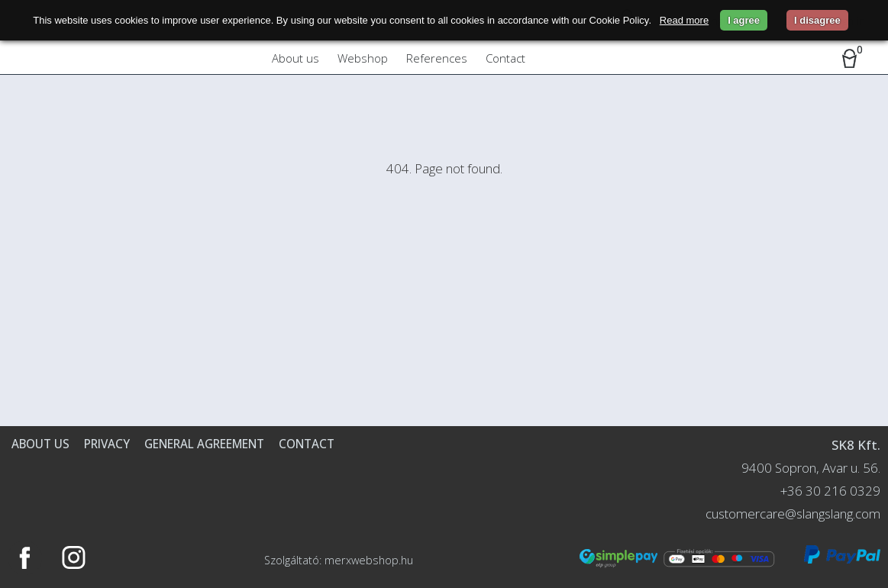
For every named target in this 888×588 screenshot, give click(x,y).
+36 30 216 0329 (830, 491)
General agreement (204, 444)
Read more (684, 20)
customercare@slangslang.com (793, 514)
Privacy (107, 444)
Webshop (363, 58)
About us (295, 58)
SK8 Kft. (856, 445)
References (437, 58)
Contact (505, 58)
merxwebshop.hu (369, 560)
